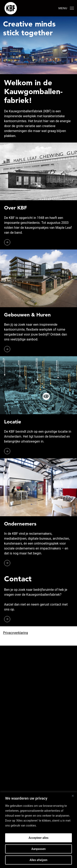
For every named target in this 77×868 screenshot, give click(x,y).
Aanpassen (39, 849)
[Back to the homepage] (11, 8)
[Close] (73, 796)
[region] (38, 830)
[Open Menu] (66, 8)
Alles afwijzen (38, 860)
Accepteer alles (38, 838)
